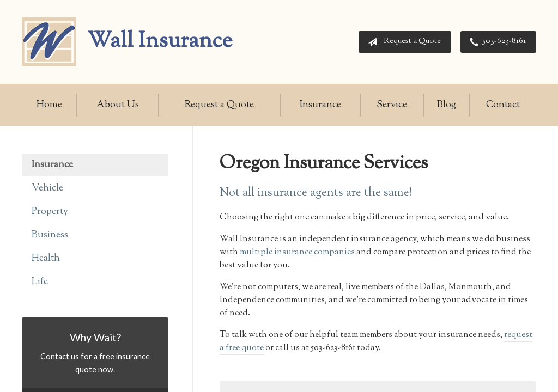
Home (49, 105)
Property (50, 212)
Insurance (320, 105)
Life (40, 282)
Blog (447, 105)
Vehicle (47, 188)
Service (392, 105)
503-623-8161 (496, 42)
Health (46, 259)
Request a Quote (402, 42)
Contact (503, 105)
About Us (118, 105)
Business (50, 235)
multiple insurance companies (297, 252)
